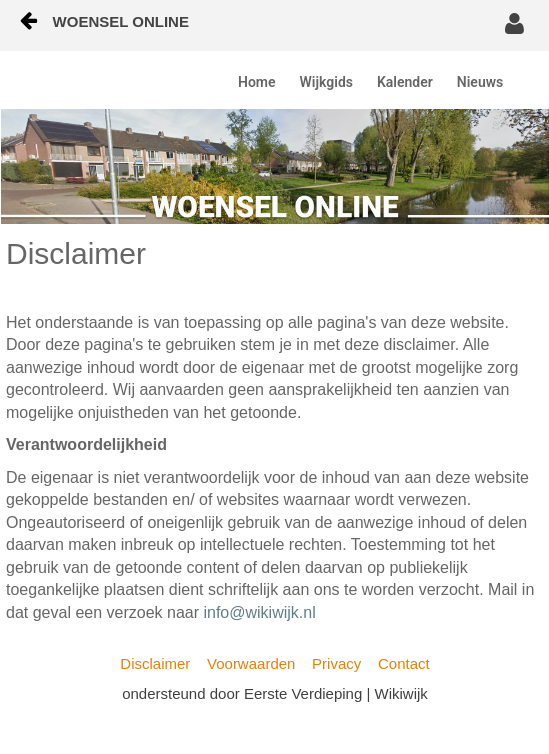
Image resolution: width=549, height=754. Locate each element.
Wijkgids (326, 82)
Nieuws (480, 82)
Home (257, 82)
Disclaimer (155, 663)
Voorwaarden (251, 663)
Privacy (336, 663)
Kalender (405, 82)
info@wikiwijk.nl (259, 612)
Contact (404, 663)
